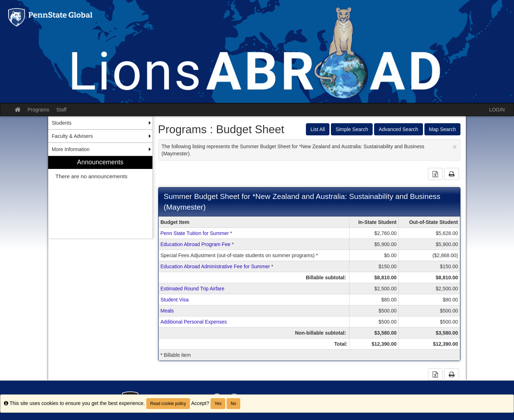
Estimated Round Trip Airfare (193, 289)
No (233, 404)
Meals (167, 311)
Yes (218, 404)
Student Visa (175, 300)
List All (318, 129)
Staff (62, 110)
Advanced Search (399, 129)
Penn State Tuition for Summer (195, 233)
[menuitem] (100, 197)
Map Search (442, 129)
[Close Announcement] (455, 147)
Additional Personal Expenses (194, 322)
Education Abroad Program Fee (196, 244)
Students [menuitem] (62, 123)
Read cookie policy (168, 404)
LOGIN (497, 110)
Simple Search (352, 129)
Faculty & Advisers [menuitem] (72, 136)
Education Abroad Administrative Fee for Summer (215, 266)
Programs (38, 110)
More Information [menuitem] (71, 149)
